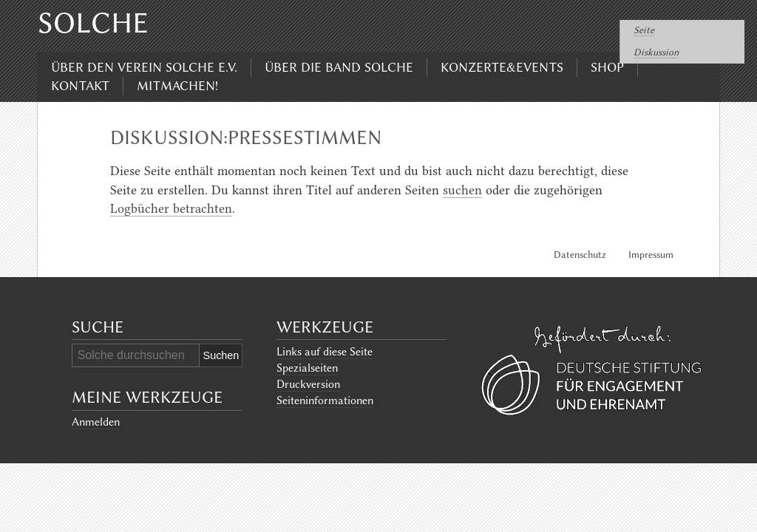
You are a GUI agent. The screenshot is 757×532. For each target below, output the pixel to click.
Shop (607, 67)
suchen (462, 190)
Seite (644, 30)
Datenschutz (580, 255)
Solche (93, 23)
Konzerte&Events (502, 67)
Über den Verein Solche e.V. (144, 67)
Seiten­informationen (325, 400)
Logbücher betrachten (171, 208)
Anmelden (96, 422)
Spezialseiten (307, 368)
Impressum (651, 255)
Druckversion (308, 384)
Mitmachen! (177, 86)
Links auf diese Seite (325, 352)
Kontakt (80, 86)
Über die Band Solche (339, 67)
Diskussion (656, 52)
